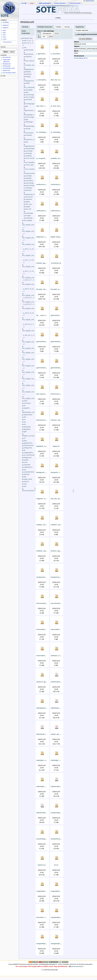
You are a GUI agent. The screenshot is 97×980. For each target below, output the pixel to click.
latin (27, 142)
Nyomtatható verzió (9, 68)
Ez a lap (24, 3)
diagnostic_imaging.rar (45, 237)
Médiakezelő (7, 64)
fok (25, 424)
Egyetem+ (6, 25)
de (25, 406)
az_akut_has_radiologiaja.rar (61, 106)
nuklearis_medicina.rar (59, 656)
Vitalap (32, 3)
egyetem (27, 408)
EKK (4, 33)
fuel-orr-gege (30, 97)
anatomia (28, 57)
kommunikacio (29, 133)
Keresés (67, 27)
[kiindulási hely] (27, 38)
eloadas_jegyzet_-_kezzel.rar (47, 263)
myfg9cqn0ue (28, 453)
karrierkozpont (29, 445)
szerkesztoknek (29, 472)
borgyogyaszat (29, 81)
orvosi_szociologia (30, 169)
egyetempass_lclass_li (30, 412)
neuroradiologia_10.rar (45, 656)
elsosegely (29, 90)
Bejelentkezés (90, 1)
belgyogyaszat (29, 69)
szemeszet (29, 197)
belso (26, 401)
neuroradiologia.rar (43, 629)
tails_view (29, 204)
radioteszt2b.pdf (42, 813)
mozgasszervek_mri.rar (45, 577)
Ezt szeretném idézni (9, 73)
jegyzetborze (28, 443)
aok (25, 48)
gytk (25, 432)
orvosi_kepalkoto (29, 162)
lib (25, 450)
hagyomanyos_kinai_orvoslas (34, 110)
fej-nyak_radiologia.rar (45, 289)
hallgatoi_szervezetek (30, 436)
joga (27, 119)
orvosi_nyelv (29, 165)
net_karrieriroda (29, 455)
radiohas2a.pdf (56, 708)
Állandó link (6, 70)
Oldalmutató (7, 66)
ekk (25, 417)
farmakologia (30, 95)
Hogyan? (6, 28)
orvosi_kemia (30, 158)
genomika (29, 100)
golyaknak (27, 427)
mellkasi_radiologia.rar (59, 525)
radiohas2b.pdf (42, 734)
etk (25, 422)
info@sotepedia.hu (7, 42)
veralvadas (29, 218)
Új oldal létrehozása (74, 3)
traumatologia (28, 213)
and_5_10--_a (29, 41)
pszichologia (29, 183)
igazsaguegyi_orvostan (32, 115)
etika (27, 92)
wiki (25, 486)
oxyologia (28, 176)
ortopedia (28, 156)
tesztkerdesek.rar (57, 839)
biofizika (28, 72)
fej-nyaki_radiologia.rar (59, 289)
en (25, 419)
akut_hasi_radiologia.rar (45, 106)
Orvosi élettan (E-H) (81, 58)
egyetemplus (28, 415)
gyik (27, 106)
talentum (27, 474)
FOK (4, 37)
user (25, 484)
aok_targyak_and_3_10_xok (32, 348)
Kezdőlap (6, 22)
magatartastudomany (31, 146)
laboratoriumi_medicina (32, 140)
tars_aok (28, 209)
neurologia (29, 151)
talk (25, 477)
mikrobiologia (30, 149)
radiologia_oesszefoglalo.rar (47, 760)
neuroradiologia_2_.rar (59, 629)
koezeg (28, 129)
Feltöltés (58, 27)
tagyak (27, 202)
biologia (28, 77)
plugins (26, 460)
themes (26, 482)
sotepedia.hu (28, 467)
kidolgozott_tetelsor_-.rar (45, 472)
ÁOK (4, 31)
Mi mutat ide (7, 57)
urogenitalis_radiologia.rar (60, 891)
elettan (28, 83)
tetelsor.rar (42, 865)
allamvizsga (29, 50)
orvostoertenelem (30, 173)
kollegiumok (28, 448)
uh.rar (56, 865)
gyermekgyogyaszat (31, 104)
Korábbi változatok (82, 30)
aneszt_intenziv (29, 61)
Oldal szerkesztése (45, 3)
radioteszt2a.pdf (57, 786)
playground (28, 458)
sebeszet (28, 190)
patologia (28, 178)
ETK (4, 35)
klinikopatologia (29, 126)
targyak (28, 207)
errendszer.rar (56, 263)
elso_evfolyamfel (29, 87)
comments (27, 403)
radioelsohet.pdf (57, 682)
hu (25, 438)
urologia (28, 216)
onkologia (28, 153)
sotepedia (27, 465)
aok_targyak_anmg (29, 398)
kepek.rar (56, 446)
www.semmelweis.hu (29, 491)
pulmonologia (30, 185)
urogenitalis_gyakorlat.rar (46, 891)
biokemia (28, 74)
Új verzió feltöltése (86, 39)
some (26, 462)
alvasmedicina (29, 54)
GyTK (5, 39)
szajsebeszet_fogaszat (31, 194)
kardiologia (29, 122)
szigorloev (29, 199)
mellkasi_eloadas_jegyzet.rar (47, 525)
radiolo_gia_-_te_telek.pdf (60, 734)
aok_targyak (28, 220)
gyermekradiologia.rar (59, 368)
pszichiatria (29, 181)
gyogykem (27, 429)
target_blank (28, 479)
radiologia (29, 188)
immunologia (30, 117)
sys (25, 470)
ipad (25, 441)
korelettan (29, 135)
